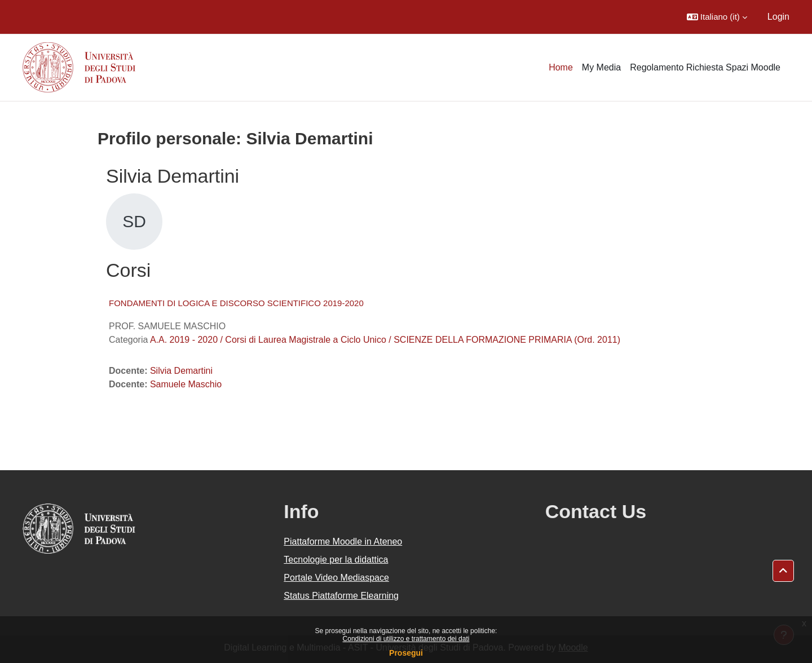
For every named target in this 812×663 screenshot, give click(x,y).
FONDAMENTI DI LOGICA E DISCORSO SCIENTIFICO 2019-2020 (236, 303)
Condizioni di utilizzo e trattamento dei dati (406, 639)
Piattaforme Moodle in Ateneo (343, 542)
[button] (717, 17)
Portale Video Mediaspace (336, 578)
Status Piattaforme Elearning (341, 596)
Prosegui (406, 653)
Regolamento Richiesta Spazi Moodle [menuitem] (705, 67)
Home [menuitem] (561, 67)
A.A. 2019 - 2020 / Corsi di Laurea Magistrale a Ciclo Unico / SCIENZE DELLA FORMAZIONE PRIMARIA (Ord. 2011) (385, 340)
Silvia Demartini (181, 371)
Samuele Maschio (186, 384)
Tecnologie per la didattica (336, 560)
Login (778, 17)
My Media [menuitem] (601, 67)
